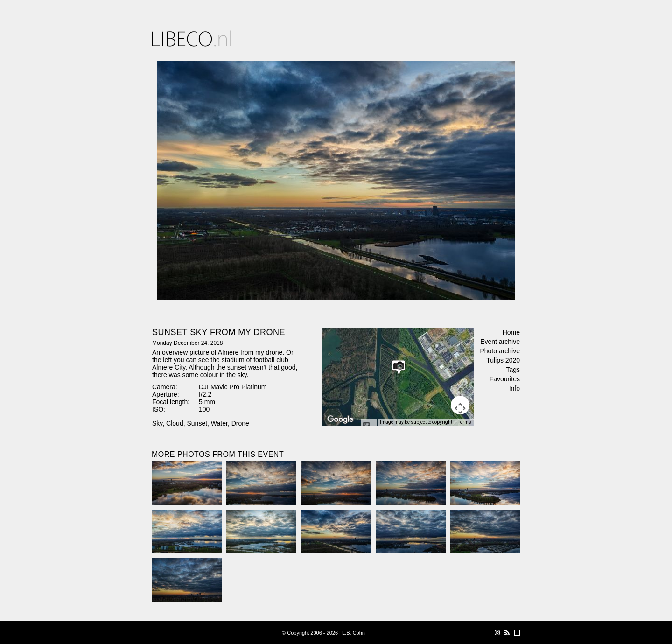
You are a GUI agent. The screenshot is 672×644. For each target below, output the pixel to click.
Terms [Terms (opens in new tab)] (465, 422)
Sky (157, 423)
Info (514, 388)
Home (511, 332)
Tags (513, 370)
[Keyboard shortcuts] (369, 425)
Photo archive (500, 351)
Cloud (175, 423)
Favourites (505, 379)
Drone (240, 423)
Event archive (500, 342)
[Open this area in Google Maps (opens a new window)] (340, 420)
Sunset (197, 423)
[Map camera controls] (460, 405)
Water (219, 423)
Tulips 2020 (503, 360)
